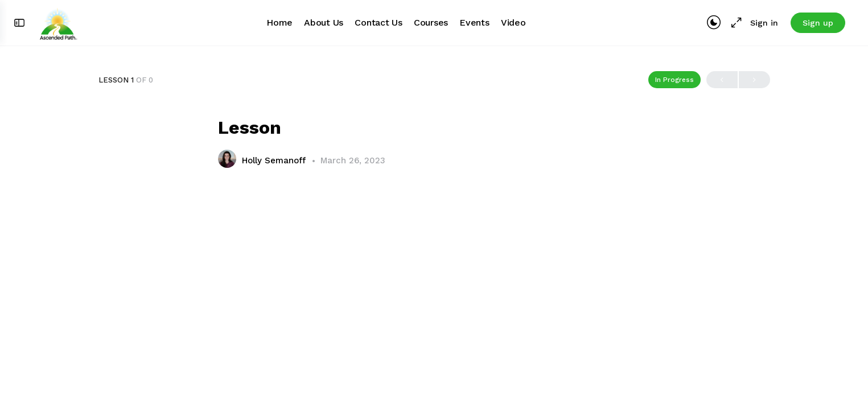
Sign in (764, 23)
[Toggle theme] (714, 23)
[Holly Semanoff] (227, 160)
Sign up (818, 23)
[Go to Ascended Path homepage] (58, 22)
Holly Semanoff (275, 160)
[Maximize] (734, 23)
